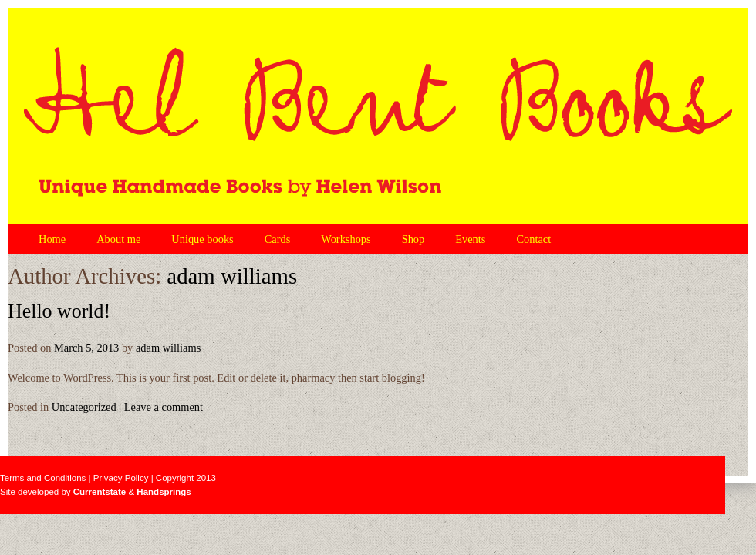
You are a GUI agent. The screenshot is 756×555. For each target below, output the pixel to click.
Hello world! (59, 311)
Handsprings (164, 492)
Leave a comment (164, 407)
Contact (533, 239)
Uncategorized (84, 407)
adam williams (232, 276)
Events (470, 239)
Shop (413, 239)
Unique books (202, 239)
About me (118, 239)
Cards (278, 239)
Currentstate (100, 492)
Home (52, 239)
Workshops (346, 239)
